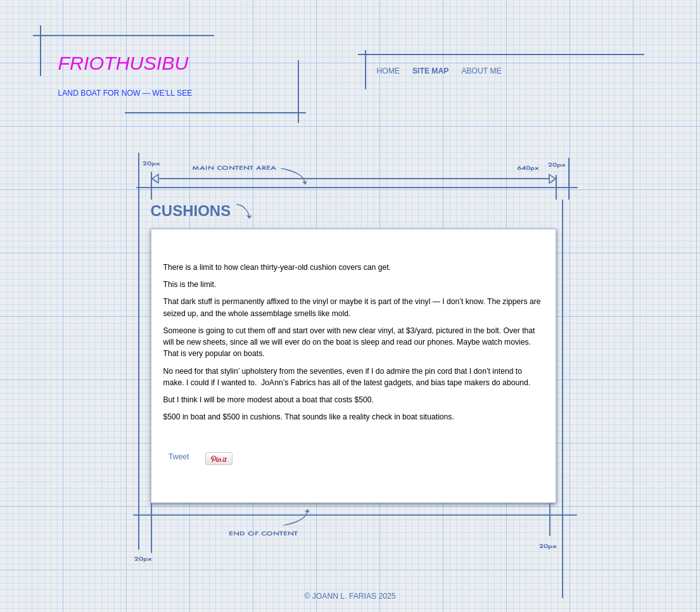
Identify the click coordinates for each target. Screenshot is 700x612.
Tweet (179, 457)
